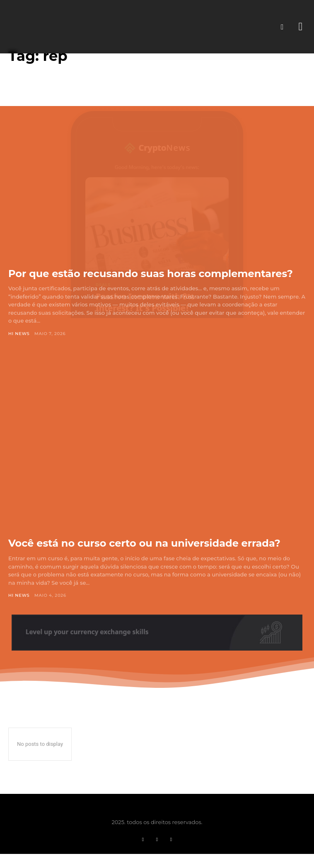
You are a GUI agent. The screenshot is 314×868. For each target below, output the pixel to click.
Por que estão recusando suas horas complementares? (151, 274)
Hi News (19, 334)
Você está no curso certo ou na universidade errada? (144, 543)
